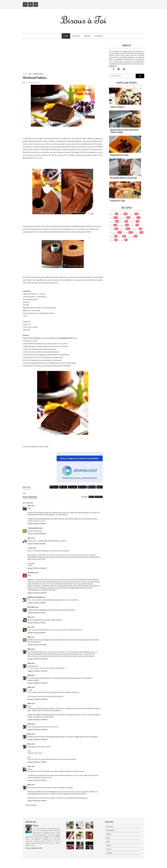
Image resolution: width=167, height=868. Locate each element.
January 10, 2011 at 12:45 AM (37, 739)
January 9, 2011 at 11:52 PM (37, 645)
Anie (29, 506)
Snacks (112, 240)
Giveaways (132, 222)
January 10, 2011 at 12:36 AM (37, 683)
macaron (133, 225)
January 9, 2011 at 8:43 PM (36, 633)
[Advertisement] (63, 58)
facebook (99, 497)
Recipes (87, 36)
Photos (112, 237)
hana (29, 538)
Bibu (29, 637)
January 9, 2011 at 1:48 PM (36, 603)
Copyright (99, 36)
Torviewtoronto (33, 528)
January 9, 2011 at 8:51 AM (37, 534)
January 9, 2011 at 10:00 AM (37, 568)
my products (135, 229)
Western (121, 240)
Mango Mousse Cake (119, 155)
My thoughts (113, 233)
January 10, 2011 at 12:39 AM (37, 699)
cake (111, 218)
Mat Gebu (31, 607)
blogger (85, 497)
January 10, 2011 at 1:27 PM (37, 780)
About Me (76, 36)
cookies (134, 218)
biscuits (112, 214)
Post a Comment (31, 805)
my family (122, 229)
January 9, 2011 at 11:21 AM (37, 593)
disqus (91, 497)
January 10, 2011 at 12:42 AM (37, 719)
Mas (29, 617)
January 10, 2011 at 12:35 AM (37, 671)
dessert (112, 222)
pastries (137, 233)
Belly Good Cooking (35, 597)
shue (29, 766)
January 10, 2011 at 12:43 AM (37, 729)
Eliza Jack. (84, 864)
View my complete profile (34, 848)
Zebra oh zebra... (118, 107)
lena (29, 627)
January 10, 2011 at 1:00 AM (37, 762)
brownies (131, 214)
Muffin (112, 229)
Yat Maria (31, 573)
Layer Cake (122, 225)
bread (121, 214)
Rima (29, 649)
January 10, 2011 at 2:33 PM (37, 801)
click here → (113, 66)
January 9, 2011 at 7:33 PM (36, 623)
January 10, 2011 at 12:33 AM (37, 659)
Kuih (111, 225)
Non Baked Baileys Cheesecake (124, 178)
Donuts (122, 222)
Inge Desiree (65, 338)
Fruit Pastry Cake (118, 201)
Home (66, 36)
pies (120, 237)
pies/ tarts (130, 237)
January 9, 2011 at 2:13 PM (36, 613)
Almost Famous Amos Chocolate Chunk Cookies (124, 131)
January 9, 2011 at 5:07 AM (37, 524)
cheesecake (123, 218)
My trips (126, 233)
